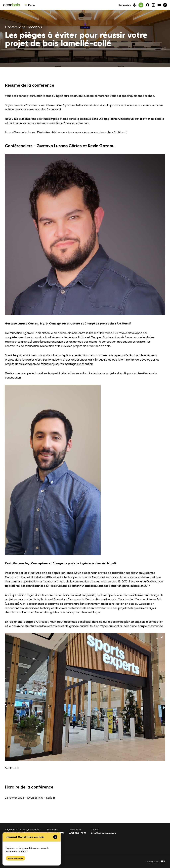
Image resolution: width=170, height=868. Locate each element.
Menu (30, 5)
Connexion (127, 5)
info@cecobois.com (104, 833)
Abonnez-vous (16, 858)
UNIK (162, 862)
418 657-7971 (78, 833)
